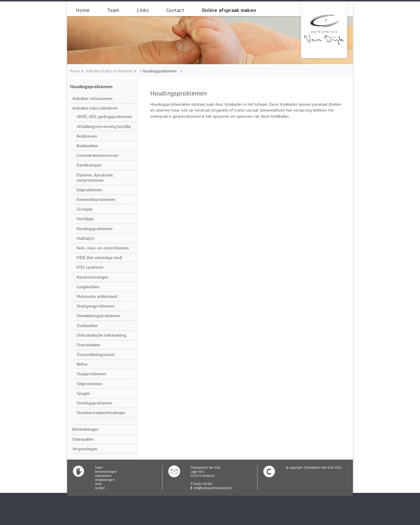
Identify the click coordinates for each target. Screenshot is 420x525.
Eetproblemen (89, 190)
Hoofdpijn (85, 219)
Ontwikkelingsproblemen (98, 316)
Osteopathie (83, 439)
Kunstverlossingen (93, 277)
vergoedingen (105, 480)
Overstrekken (88, 345)
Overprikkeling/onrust (96, 354)
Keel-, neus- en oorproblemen (103, 248)
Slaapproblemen (91, 374)
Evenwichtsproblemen (96, 199)
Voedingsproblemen (94, 403)
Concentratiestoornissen (98, 155)
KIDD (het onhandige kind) (99, 258)
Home (83, 10)
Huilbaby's (86, 238)
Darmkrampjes (89, 165)
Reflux (82, 364)
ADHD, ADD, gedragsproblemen (104, 117)
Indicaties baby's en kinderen (110, 71)
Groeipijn (85, 209)
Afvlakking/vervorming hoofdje (104, 126)
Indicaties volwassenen (92, 98)
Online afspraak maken (229, 10)
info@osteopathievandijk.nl (212, 488)
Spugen (83, 393)
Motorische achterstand (97, 296)
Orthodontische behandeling (101, 335)
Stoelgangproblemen (96, 306)
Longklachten (88, 287)
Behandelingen (85, 429)
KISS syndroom (90, 267)
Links (143, 10)
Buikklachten (87, 146)
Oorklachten (87, 326)
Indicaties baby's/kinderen (95, 108)
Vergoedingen (85, 449)
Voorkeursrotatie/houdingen (101, 413)
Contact (175, 10)
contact (100, 488)
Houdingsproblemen (160, 71)
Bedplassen (87, 136)
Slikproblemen (90, 384)
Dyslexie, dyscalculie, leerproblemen (95, 178)
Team (113, 10)
